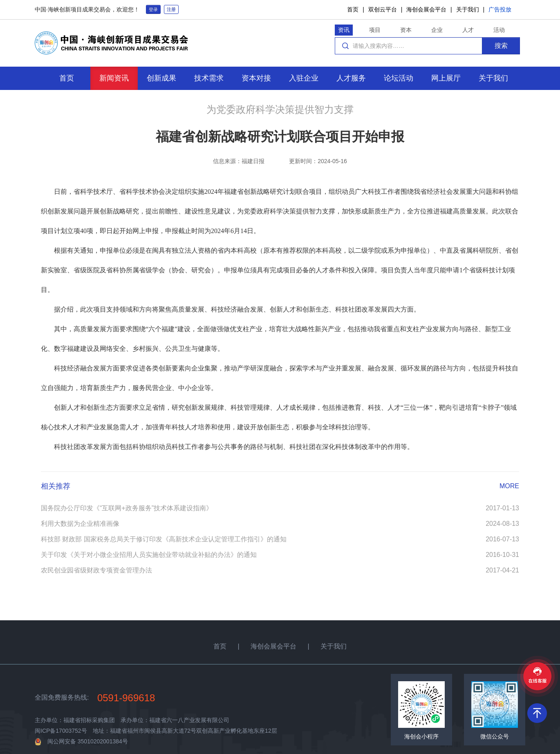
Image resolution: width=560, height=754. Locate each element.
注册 (171, 9)
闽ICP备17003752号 (61, 731)
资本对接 (256, 78)
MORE (509, 486)
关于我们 (468, 9)
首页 (353, 9)
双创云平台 (383, 9)
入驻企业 (304, 78)
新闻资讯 (114, 78)
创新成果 (161, 78)
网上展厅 (446, 78)
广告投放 (500, 9)
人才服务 (351, 78)
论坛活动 (399, 78)
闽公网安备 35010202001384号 (88, 741)
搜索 (501, 46)
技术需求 (209, 78)
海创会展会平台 (426, 9)
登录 (153, 9)
